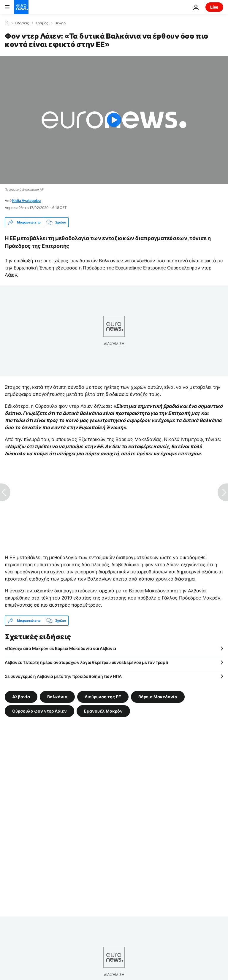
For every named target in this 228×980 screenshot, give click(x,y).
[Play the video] (114, 120)
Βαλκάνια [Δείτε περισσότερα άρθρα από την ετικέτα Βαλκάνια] (57, 697)
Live (214, 7)
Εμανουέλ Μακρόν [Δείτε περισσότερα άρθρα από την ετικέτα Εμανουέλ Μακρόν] (103, 711)
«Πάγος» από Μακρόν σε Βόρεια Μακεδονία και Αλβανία (60, 648)
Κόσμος (42, 23)
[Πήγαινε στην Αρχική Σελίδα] (21, 7)
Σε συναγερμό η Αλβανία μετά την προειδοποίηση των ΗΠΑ (63, 676)
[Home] (7, 23)
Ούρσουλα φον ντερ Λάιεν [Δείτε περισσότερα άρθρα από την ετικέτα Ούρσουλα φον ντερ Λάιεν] (39, 711)
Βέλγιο (60, 23)
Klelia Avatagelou (26, 200)
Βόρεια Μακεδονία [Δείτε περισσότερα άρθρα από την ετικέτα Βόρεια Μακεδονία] (158, 697)
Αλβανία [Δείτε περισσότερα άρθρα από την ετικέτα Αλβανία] (21, 697)
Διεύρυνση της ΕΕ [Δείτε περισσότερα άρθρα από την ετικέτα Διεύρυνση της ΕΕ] (103, 697)
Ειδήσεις (22, 23)
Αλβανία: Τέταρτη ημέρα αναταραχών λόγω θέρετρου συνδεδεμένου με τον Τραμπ (87, 662)
